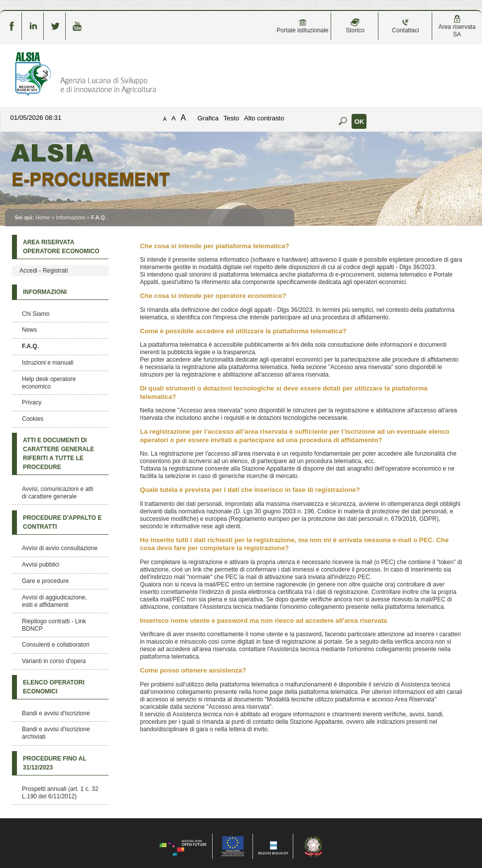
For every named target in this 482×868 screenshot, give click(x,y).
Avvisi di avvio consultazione (60, 548)
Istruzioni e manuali (48, 363)
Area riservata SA (457, 26)
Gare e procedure (45, 581)
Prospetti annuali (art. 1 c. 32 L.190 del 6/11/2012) (60, 793)
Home (43, 217)
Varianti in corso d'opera (54, 661)
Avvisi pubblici (41, 565)
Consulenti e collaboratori (56, 645)
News (29, 330)
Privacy (32, 402)
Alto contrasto (264, 118)
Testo (232, 118)
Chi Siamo (36, 314)
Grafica (208, 118)
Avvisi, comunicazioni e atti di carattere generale (58, 493)
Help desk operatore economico (49, 383)
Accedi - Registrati (44, 271)
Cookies (33, 419)
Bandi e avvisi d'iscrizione (56, 713)
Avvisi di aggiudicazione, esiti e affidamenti (55, 601)
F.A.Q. (30, 346)
